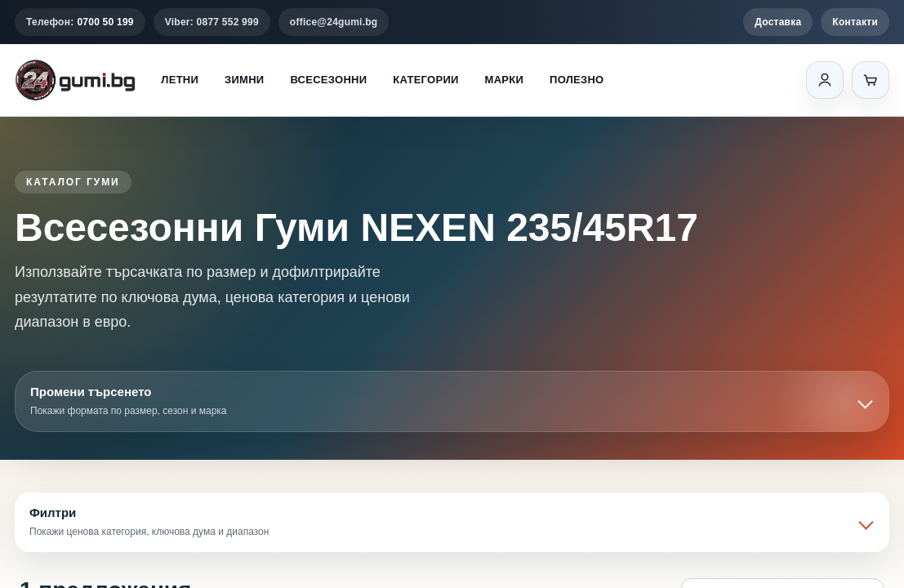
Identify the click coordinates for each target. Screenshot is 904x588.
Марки (504, 80)
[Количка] (871, 80)
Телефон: (80, 22)
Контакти (855, 22)
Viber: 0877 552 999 (212, 22)
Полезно (577, 80)
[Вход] (825, 80)
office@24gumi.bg (334, 22)
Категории (425, 80)
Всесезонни (328, 80)
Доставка (778, 22)
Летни (180, 80)
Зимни (244, 80)
